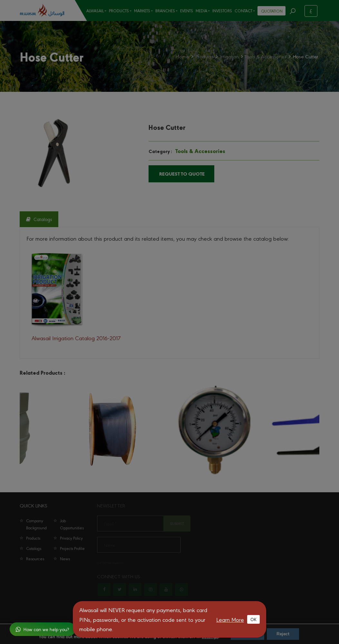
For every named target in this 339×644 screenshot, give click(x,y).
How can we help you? (42, 629)
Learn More (230, 619)
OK (253, 619)
